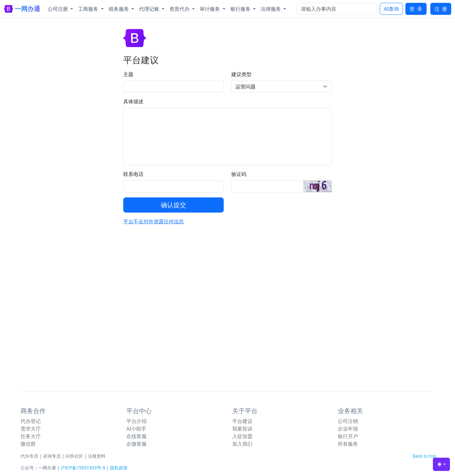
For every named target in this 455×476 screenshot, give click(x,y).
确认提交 (173, 205)
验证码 (239, 174)
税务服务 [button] (119, 9)
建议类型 (241, 74)
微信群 (28, 444)
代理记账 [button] (150, 9)
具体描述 (133, 101)
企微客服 (136, 444)
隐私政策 (119, 468)
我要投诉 (242, 429)
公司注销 (348, 421)
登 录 (416, 9)
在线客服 (136, 436)
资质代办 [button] (180, 9)
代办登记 (31, 421)
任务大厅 (31, 436)
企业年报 (348, 429)
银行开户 (348, 436)
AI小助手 (136, 429)
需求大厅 (31, 429)
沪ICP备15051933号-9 (83, 468)
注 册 (441, 9)
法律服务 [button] (271, 9)
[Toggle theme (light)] (441, 464)
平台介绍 (136, 421)
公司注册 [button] (58, 9)
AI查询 (391, 9)
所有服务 (348, 444)
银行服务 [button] (241, 9)
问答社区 (74, 456)
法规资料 (97, 456)
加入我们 (242, 444)
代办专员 (29, 456)
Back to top (424, 456)
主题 (128, 74)
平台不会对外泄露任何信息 (154, 221)
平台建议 (242, 421)
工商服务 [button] (89, 9)
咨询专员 (52, 456)
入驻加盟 (242, 436)
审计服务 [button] (210, 9)
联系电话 (133, 174)
